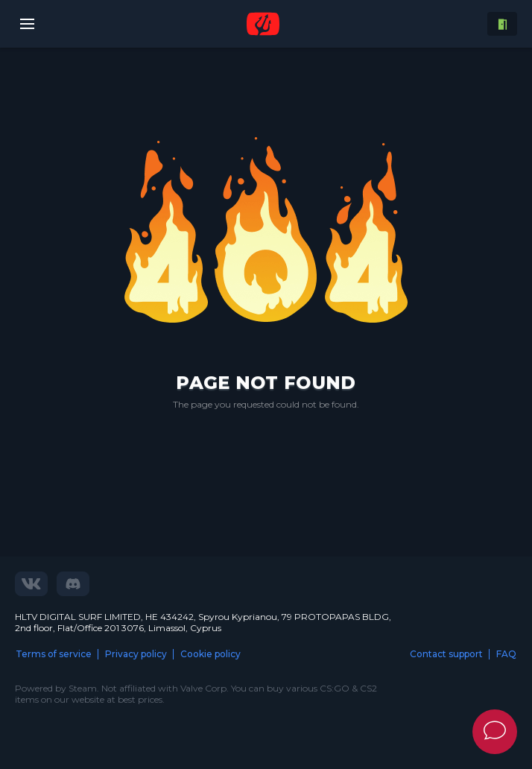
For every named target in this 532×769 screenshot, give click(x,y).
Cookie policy (210, 654)
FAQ (506, 654)
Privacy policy (136, 654)
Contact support (446, 654)
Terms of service (54, 654)
